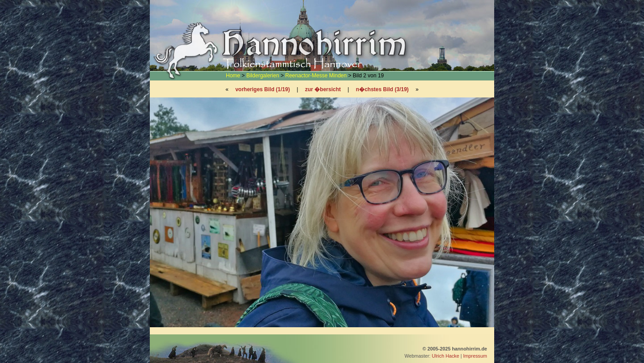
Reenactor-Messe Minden (316, 76)
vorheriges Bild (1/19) (263, 89)
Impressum (475, 356)
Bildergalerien (263, 76)
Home (233, 76)
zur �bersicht (323, 89)
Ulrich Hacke (446, 356)
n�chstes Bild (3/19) (382, 89)
